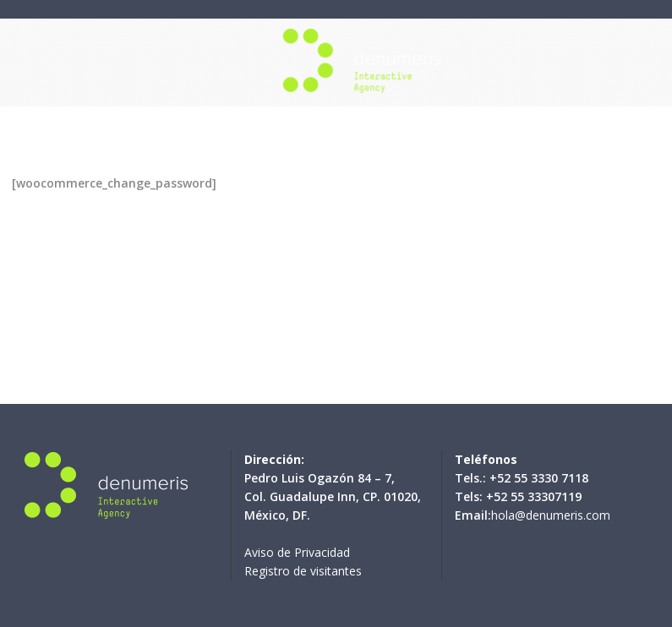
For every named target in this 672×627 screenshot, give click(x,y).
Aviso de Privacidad (297, 552)
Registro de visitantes (303, 571)
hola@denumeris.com (551, 515)
